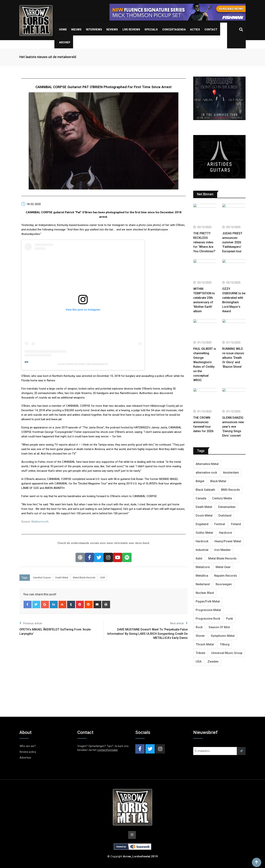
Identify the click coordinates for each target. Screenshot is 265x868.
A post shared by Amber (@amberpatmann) (83, 364)
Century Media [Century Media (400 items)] (222, 498)
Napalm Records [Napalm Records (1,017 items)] (226, 576)
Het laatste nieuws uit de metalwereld (48, 57)
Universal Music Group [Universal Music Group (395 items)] (227, 653)
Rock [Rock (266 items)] (199, 627)
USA (102, 578)
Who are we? (28, 746)
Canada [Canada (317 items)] (201, 498)
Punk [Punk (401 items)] (229, 619)
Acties (195, 30)
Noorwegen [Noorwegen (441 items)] (224, 584)
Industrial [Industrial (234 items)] (202, 550)
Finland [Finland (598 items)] (236, 524)
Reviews (112, 30)
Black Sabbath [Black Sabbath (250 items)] (205, 490)
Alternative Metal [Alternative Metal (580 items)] (207, 464)
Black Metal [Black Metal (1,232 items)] (218, 481)
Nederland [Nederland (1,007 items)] (203, 584)
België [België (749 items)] (200, 481)
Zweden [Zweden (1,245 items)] (213, 662)
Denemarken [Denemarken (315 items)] (227, 507)
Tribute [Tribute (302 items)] (200, 653)
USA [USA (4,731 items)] (199, 662)
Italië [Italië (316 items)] (199, 558)
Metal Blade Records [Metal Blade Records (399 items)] (222, 558)
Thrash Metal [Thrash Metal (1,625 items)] (205, 644)
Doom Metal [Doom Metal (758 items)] (204, 516)
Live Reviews (131, 30)
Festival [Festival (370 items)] (220, 524)
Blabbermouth (40, 522)
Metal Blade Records (84, 578)
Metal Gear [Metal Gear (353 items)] (223, 567)
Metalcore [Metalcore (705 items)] (203, 567)
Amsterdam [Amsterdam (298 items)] (231, 473)
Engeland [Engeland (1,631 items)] (202, 524)
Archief (65, 42)
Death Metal (62, 578)
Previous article (31, 623)
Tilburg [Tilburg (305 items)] (225, 644)
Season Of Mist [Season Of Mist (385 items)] (219, 627)
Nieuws (76, 30)
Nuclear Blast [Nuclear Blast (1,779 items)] (205, 593)
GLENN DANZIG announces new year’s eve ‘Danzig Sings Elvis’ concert (233, 427)
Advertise (25, 758)
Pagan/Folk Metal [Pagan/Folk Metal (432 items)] (208, 601)
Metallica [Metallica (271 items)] (202, 576)
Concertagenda (174, 30)
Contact (211, 30)
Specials (151, 30)
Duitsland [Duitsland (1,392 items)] (225, 516)
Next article (179, 623)
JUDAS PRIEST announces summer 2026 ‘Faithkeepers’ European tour (232, 242)
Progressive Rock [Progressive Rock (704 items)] (208, 619)
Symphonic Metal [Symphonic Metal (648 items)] (223, 636)
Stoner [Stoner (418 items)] (200, 636)
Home (63, 30)
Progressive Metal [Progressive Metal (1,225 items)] (208, 610)
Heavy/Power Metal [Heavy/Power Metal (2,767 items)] (228, 541)
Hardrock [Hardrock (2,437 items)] (202, 541)
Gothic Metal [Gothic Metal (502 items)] (204, 533)
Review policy (28, 752)
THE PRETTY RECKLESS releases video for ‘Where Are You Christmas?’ (204, 242)
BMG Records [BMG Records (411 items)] (231, 490)
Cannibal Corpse (42, 578)
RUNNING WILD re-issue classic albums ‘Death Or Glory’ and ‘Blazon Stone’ (233, 358)
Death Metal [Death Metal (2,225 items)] (204, 507)
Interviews (94, 30)
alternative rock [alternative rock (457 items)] (206, 473)
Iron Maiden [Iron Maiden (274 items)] (222, 550)
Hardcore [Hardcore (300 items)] (225, 533)
